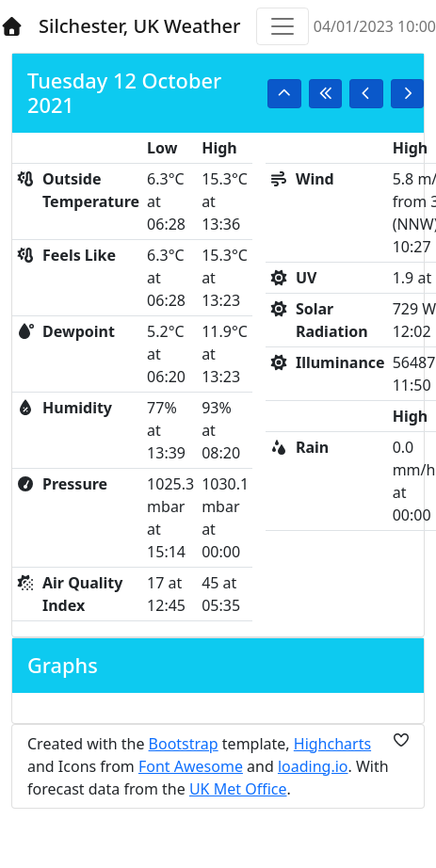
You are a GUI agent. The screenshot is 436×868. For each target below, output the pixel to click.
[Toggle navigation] (283, 26)
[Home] (12, 26)
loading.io (313, 766)
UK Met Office (238, 789)
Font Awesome (191, 766)
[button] (284, 94)
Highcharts (332, 744)
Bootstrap (184, 744)
